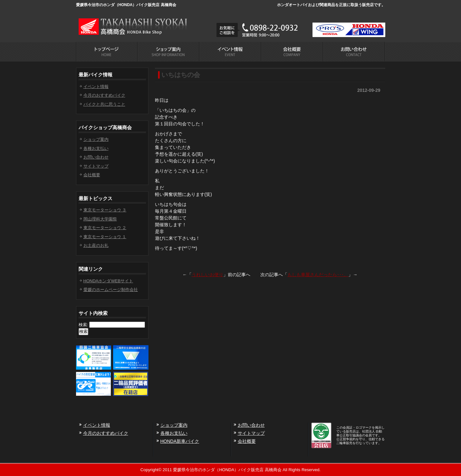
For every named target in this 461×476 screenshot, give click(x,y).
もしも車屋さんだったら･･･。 (318, 275)
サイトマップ (96, 166)
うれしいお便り (207, 275)
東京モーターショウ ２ (105, 228)
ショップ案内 (96, 139)
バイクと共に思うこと (104, 104)
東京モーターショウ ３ (105, 210)
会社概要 (92, 175)
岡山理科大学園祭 (100, 219)
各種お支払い (96, 148)
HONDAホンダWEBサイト (108, 281)
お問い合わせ (96, 157)
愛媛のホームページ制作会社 (111, 290)
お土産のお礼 (96, 245)
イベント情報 (96, 87)
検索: (83, 325)
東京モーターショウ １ (105, 237)
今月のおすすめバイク (104, 95)
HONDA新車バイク (180, 441)
